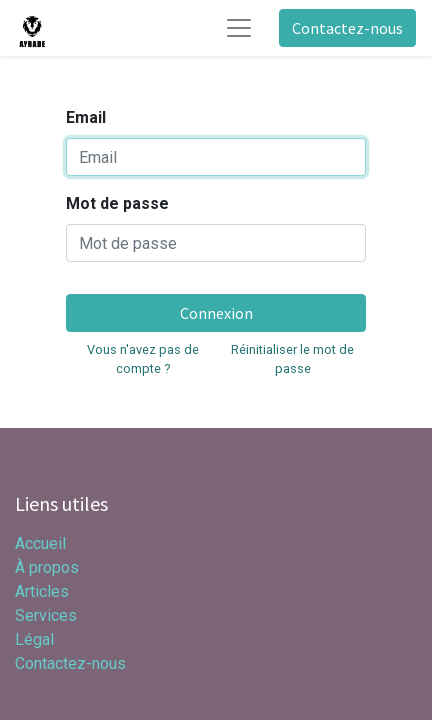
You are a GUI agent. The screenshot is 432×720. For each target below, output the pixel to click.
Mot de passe (117, 203)
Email (86, 117)
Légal (34, 639)
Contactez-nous (347, 28)
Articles (42, 591)
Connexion (216, 313)
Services (46, 615)
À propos (47, 567)
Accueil (40, 543)
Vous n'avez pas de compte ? (143, 359)
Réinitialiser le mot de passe (292, 359)
